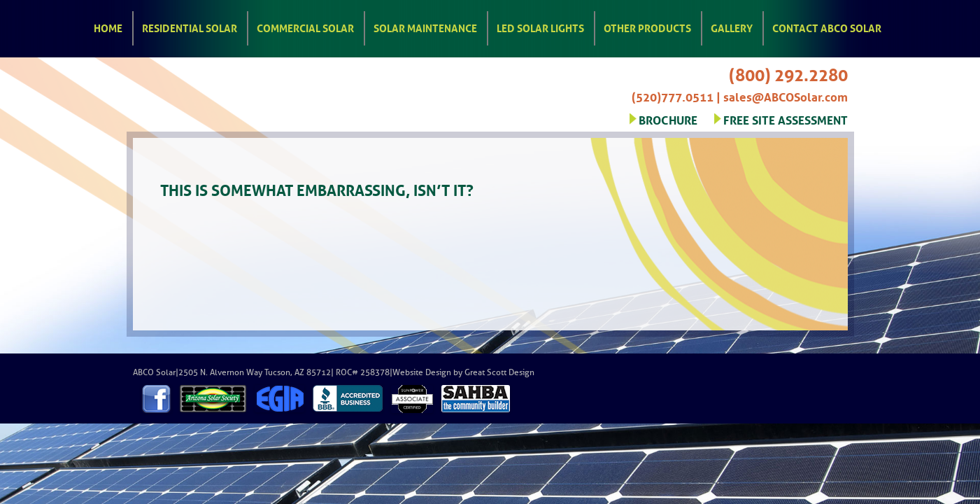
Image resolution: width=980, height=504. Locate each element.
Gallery (732, 28)
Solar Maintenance (425, 28)
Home (108, 28)
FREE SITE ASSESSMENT (786, 119)
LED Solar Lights (540, 28)
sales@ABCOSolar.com (786, 96)
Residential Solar (190, 28)
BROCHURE (668, 119)
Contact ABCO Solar (827, 28)
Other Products (647, 28)
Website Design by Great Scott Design (463, 372)
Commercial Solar (305, 28)
